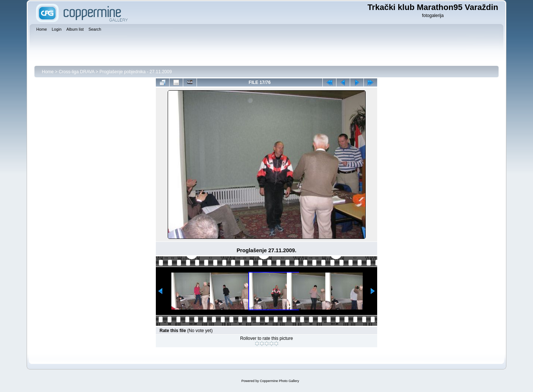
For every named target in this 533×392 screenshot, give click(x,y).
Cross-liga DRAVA (77, 72)
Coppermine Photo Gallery (279, 381)
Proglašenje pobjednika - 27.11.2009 (136, 72)
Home (48, 72)
